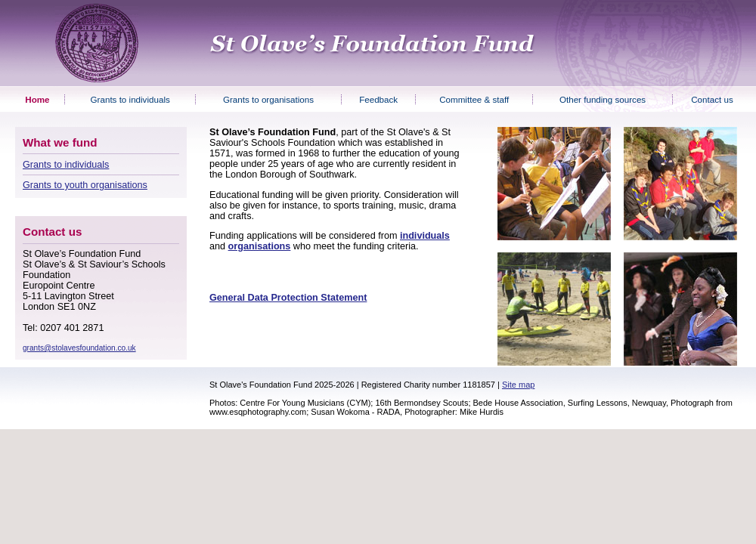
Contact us (712, 99)
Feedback (378, 99)
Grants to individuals (130, 99)
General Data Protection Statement (288, 298)
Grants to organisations (268, 99)
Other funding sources (603, 99)
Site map (518, 385)
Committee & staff (474, 99)
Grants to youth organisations (85, 185)
